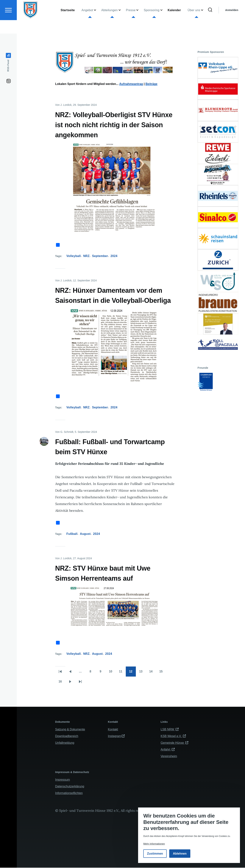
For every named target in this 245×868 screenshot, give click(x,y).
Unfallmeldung (65, 743)
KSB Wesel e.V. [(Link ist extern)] (173, 736)
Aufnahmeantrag (131, 84)
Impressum (63, 780)
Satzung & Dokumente (70, 730)
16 (62, 683)
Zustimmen (155, 854)
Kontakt (113, 730)
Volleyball (74, 256)
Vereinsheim (169, 756)
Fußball (72, 534)
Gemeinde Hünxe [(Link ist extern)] (174, 743)
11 (122, 673)
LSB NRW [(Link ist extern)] (170, 730)
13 (143, 673)
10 (112, 673)
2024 (114, 256)
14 (153, 673)
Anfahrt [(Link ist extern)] (168, 750)
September (100, 256)
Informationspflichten (69, 793)
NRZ (86, 256)
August (85, 534)
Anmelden (232, 23)
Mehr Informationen (154, 844)
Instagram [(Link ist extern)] (116, 736)
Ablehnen (180, 854)
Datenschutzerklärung (70, 787)
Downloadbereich (67, 736)
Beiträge (151, 84)
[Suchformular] (210, 23)
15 (163, 673)
